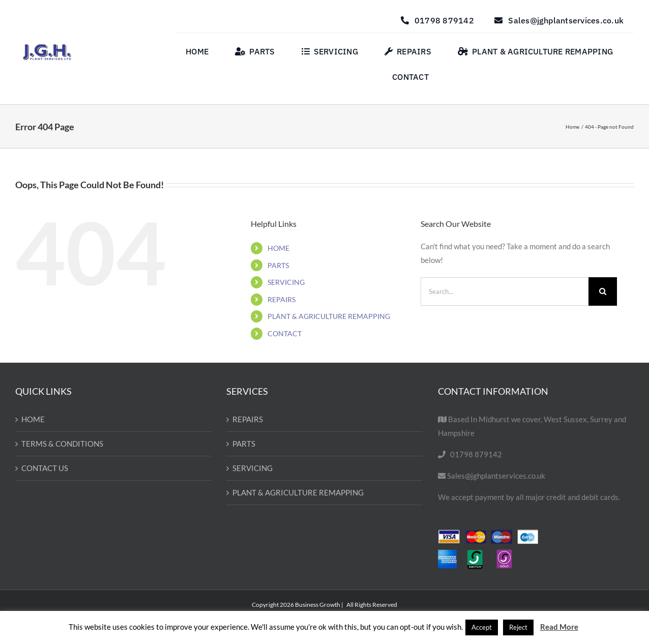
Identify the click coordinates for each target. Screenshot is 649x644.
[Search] (603, 291)
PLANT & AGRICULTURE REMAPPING (329, 316)
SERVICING (286, 282)
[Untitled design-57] (47, 47)
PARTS (278, 265)
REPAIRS (282, 299)
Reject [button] (518, 627)
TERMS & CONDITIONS (62, 444)
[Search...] (504, 291)
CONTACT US (45, 468)
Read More (559, 627)
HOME (278, 248)
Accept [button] (482, 627)
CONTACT (285, 333)
